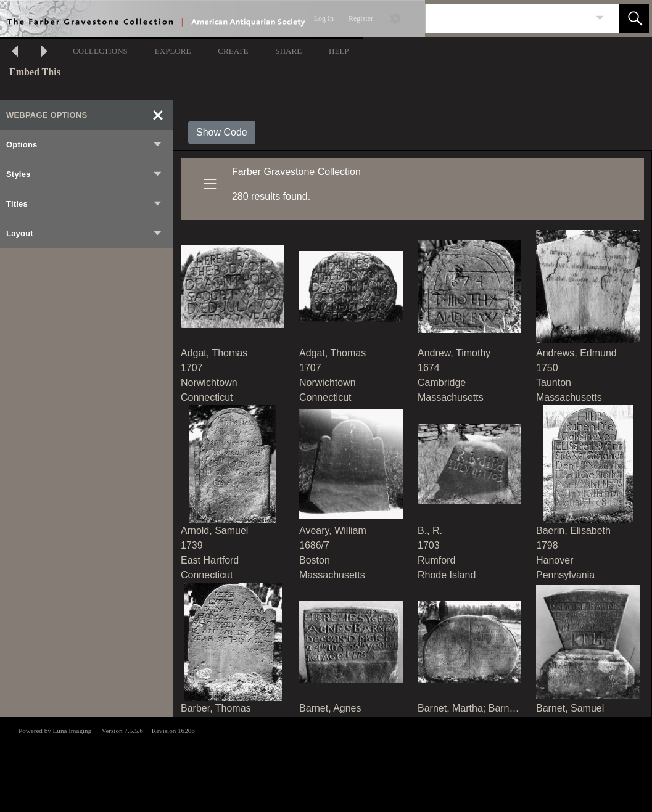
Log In (324, 18)
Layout (85, 234)
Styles (85, 174)
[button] (634, 18)
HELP (339, 51)
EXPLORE (173, 51)
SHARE (288, 51)
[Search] (508, 18)
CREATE (233, 51)
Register (361, 18)
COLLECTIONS (100, 51)
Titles (85, 204)
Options (85, 145)
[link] (600, 18)
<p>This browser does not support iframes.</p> (326, 763)
